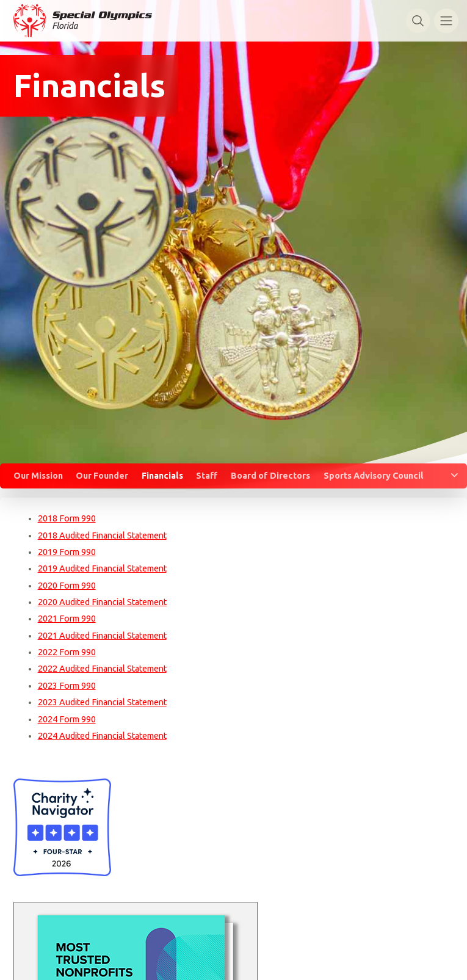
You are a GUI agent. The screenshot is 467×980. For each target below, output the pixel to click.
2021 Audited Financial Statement (102, 636)
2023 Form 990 (67, 686)
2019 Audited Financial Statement (102, 568)
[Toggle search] (418, 20)
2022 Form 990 (67, 652)
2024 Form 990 (67, 719)
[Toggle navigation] (446, 20)
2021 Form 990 (67, 619)
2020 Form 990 (67, 586)
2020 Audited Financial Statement (102, 602)
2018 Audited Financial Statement (102, 535)
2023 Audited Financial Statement (102, 702)
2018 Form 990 (67, 518)
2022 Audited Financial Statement (102, 669)
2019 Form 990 (67, 552)
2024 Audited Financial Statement (102, 736)
